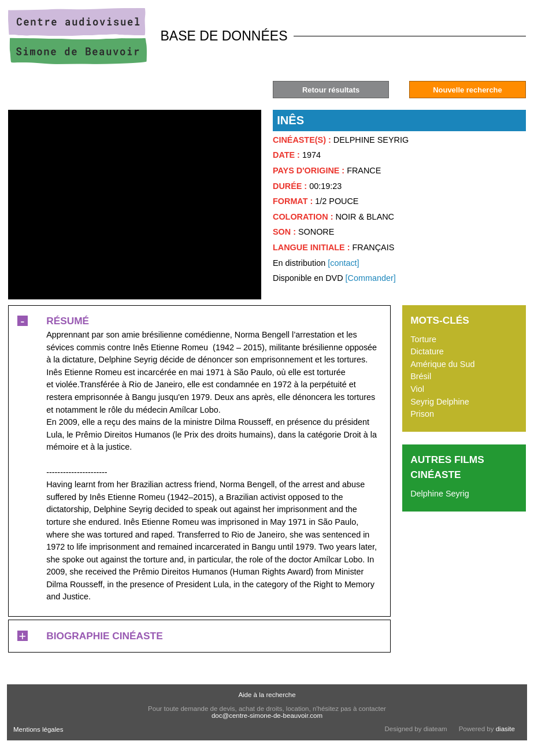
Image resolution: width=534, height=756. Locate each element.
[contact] (343, 263)
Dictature (427, 351)
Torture (423, 339)
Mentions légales (38, 729)
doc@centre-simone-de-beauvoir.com (267, 716)
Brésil (421, 376)
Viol (417, 389)
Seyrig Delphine (440, 402)
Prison (422, 414)
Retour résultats (331, 90)
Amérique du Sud (442, 364)
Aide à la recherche (267, 695)
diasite (505, 729)
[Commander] (371, 278)
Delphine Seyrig (440, 494)
